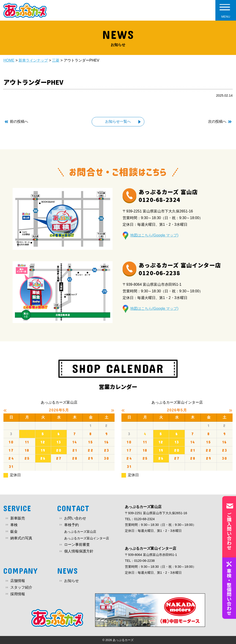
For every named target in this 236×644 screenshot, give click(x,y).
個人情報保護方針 (79, 551)
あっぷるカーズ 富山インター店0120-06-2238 (180, 269)
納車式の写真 (21, 538)
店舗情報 (18, 581)
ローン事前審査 (77, 545)
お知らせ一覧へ (118, 121)
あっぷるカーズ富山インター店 (87, 538)
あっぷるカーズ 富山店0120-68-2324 (168, 196)
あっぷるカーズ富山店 (80, 532)
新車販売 (18, 518)
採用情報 (18, 594)
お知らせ (71, 581)
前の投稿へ (19, 121)
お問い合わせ (75, 518)
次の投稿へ (217, 121)
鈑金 (14, 531)
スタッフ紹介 (21, 587)
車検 (14, 525)
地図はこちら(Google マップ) (154, 235)
